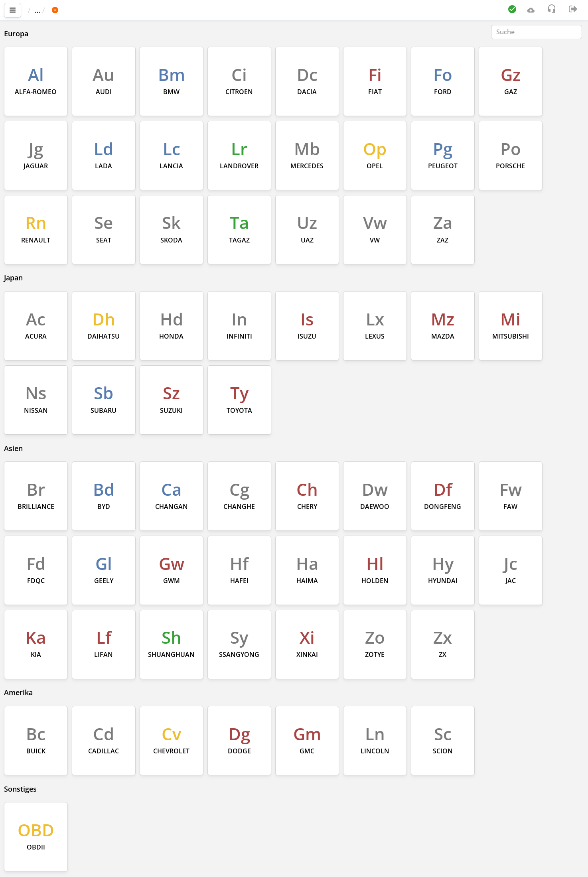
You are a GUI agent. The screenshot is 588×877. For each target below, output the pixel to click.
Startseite (47, 10)
